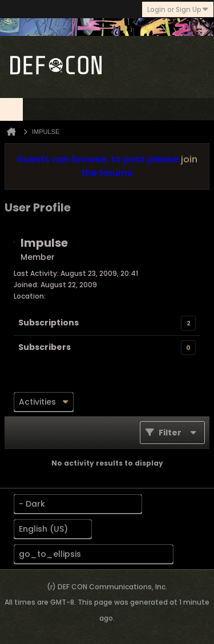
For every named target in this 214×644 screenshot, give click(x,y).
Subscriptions (49, 323)
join (189, 159)
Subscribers (45, 347)
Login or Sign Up (178, 9)
